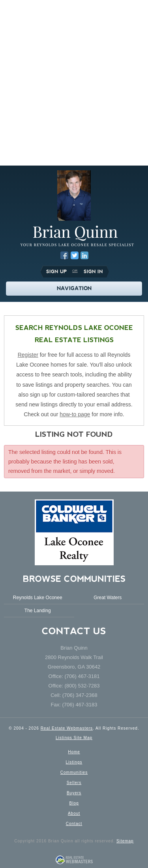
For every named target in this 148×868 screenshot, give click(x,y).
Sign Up (56, 272)
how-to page (75, 414)
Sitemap (125, 841)
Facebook (64, 255)
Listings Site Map (74, 738)
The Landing (38, 611)
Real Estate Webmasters (67, 728)
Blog (74, 803)
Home (74, 752)
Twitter (75, 255)
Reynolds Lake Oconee (38, 598)
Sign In (93, 272)
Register (28, 355)
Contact (74, 824)
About (74, 813)
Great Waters (108, 598)
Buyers (74, 793)
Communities (74, 772)
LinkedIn (84, 255)
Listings (74, 762)
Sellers (74, 783)
